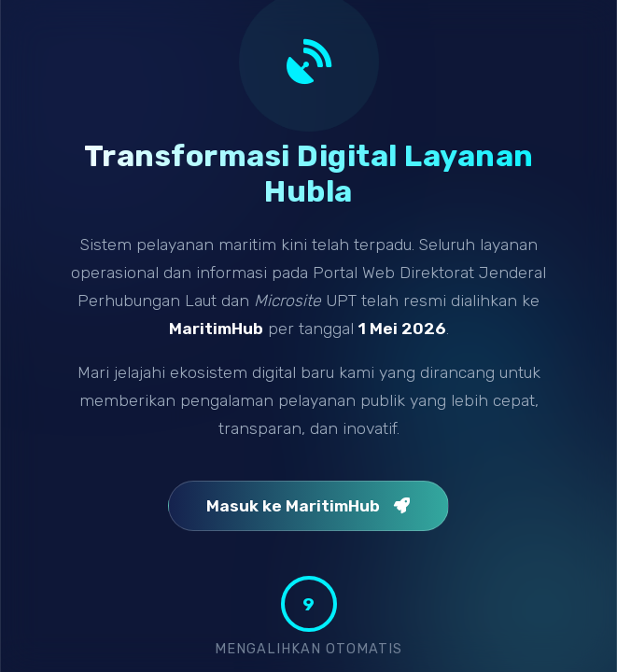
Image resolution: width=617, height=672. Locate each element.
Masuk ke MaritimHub (308, 506)
